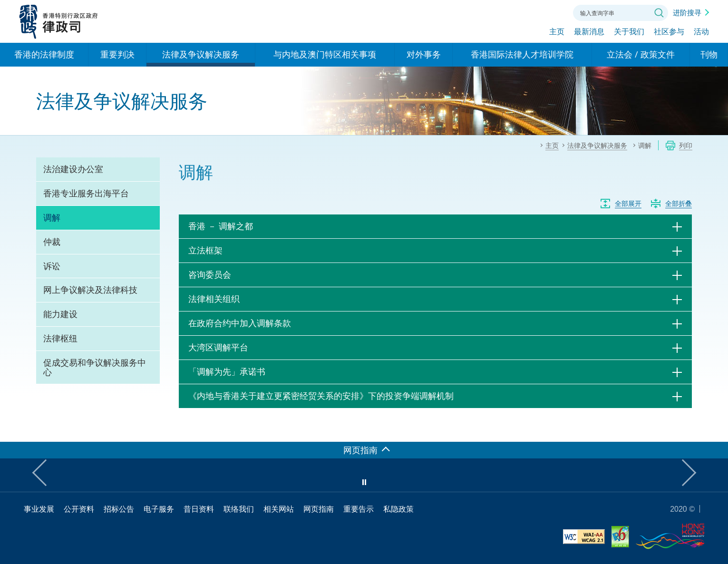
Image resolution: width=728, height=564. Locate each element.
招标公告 (119, 509)
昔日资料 (199, 509)
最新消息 (589, 32)
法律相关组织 (214, 299)
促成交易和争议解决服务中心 (95, 367)
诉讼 (52, 266)
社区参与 (669, 32)
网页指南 (319, 509)
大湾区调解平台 (218, 347)
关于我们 (629, 32)
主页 (557, 32)
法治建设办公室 (73, 169)
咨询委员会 (210, 274)
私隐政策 (398, 509)
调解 (52, 217)
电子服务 (159, 509)
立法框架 (205, 250)
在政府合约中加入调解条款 (240, 323)
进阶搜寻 (687, 12)
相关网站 (279, 509)
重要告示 (359, 509)
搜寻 (659, 13)
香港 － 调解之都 (221, 226)
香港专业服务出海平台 (86, 193)
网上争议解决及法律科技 (90, 290)
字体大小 (528, 12)
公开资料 (79, 509)
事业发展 (39, 509)
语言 (502, 12)
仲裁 (52, 242)
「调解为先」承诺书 (227, 371)
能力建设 (60, 314)
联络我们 (554, 12)
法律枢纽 (60, 338)
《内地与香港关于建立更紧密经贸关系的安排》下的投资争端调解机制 (321, 396)
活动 (701, 32)
